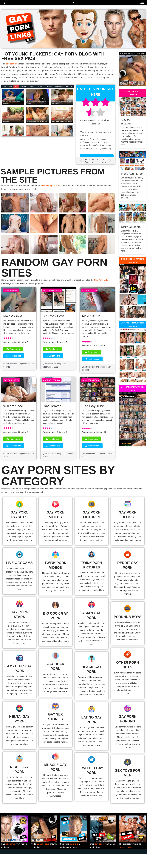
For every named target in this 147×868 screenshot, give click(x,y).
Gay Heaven (52, 412)
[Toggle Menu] (142, 3)
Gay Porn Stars (12, 386)
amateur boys (43, 858)
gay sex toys (101, 858)
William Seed (13, 412)
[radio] (86, 105)
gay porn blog (13, 64)
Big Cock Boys (54, 321)
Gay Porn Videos (91, 386)
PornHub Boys (11, 295)
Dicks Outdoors (131, 227)
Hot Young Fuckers (53, 190)
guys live (74, 858)
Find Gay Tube (93, 412)
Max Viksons (13, 321)
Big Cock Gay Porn (52, 295)
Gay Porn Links (105, 284)
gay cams (11, 858)
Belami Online (126, 861)
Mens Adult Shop (132, 174)
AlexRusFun (91, 321)
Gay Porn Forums (52, 386)
